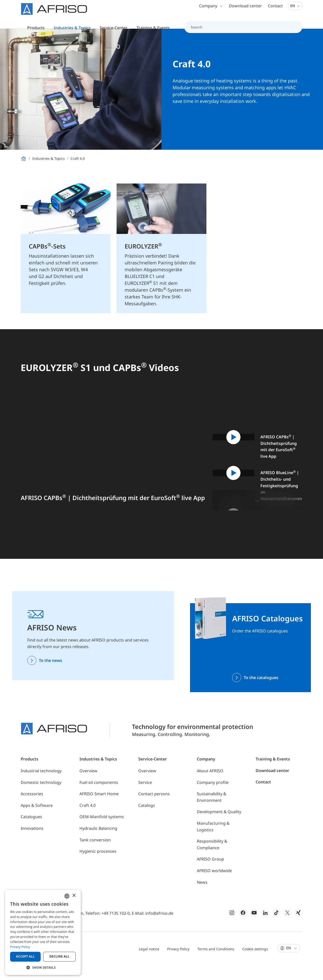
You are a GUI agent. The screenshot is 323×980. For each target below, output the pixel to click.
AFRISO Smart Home (99, 809)
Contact (275, 10)
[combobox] (67, 896)
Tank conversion (95, 855)
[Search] (240, 31)
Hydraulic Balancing (98, 844)
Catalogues (31, 832)
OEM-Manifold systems (102, 832)
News (202, 898)
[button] (257, 516)
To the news (50, 676)
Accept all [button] (25, 956)
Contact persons (154, 809)
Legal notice (149, 964)
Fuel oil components (99, 798)
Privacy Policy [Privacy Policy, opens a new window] (20, 947)
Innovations (32, 844)
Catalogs (147, 821)
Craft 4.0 (88, 821)
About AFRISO (210, 786)
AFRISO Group (210, 875)
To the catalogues (261, 693)
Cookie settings (255, 964)
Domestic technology (41, 798)
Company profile (213, 798)
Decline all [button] (60, 956)
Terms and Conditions (216, 964)
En (295, 10)
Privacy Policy (178, 964)
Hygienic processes (98, 867)
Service (145, 798)
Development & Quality (219, 827)
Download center (245, 10)
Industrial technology (41, 786)
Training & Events (273, 775)
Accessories (32, 809)
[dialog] (43, 932)
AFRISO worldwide (214, 886)
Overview (88, 786)
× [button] (74, 896)
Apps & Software (37, 821)
